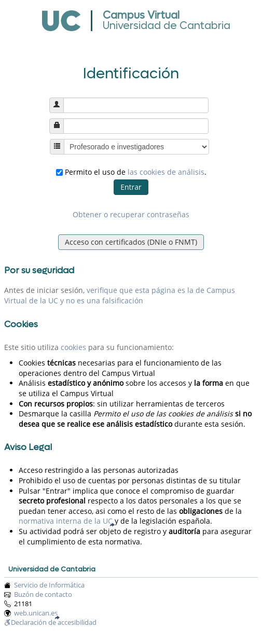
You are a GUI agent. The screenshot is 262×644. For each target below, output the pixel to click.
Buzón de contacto (43, 594)
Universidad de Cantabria (167, 26)
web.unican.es (36, 613)
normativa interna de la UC (66, 521)
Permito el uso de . (131, 172)
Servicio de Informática (49, 585)
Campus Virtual (141, 16)
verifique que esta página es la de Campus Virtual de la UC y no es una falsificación (120, 295)
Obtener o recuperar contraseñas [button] (131, 214)
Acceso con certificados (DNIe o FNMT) (131, 242)
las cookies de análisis (166, 172)
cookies (73, 347)
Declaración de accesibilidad (50, 622)
